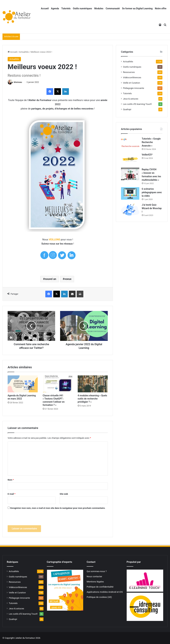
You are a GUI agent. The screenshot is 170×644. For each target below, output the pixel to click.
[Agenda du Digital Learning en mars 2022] (23, 384)
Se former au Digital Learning (137, 8)
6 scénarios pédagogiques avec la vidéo (152, 192)
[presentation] (33, 519)
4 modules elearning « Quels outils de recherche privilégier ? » (92, 399)
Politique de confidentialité (100, 587)
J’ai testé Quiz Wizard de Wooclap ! (152, 208)
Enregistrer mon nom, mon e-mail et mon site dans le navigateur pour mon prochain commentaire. (58, 508)
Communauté (113, 8)
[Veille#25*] (130, 159)
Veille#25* (147, 155)
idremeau (18, 82)
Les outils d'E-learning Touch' (137, 104)
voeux (68, 279)
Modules (99, 8)
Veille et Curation (132, 83)
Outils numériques (82, 8)
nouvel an (50, 279)
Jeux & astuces (131, 99)
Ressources (129, 72)
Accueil (45, 8)
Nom (11, 480)
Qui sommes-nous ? (97, 571)
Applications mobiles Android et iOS (105, 592)
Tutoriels (66, 8)
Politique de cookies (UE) (99, 597)
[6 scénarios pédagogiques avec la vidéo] (130, 193)
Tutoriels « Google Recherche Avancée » (151, 142)
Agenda (55, 8)
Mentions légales (95, 582)
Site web (64, 494)
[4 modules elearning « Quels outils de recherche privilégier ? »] (93, 384)
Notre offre (161, 8)
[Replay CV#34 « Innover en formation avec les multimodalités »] (130, 174)
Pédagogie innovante (134, 88)
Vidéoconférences (132, 77)
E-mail (12, 494)
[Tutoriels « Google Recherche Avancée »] (130, 143)
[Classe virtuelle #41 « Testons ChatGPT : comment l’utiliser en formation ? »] (58, 384)
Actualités (24, 52)
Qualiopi (127, 109)
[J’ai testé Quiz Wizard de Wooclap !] (130, 209)
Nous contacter (94, 576)
